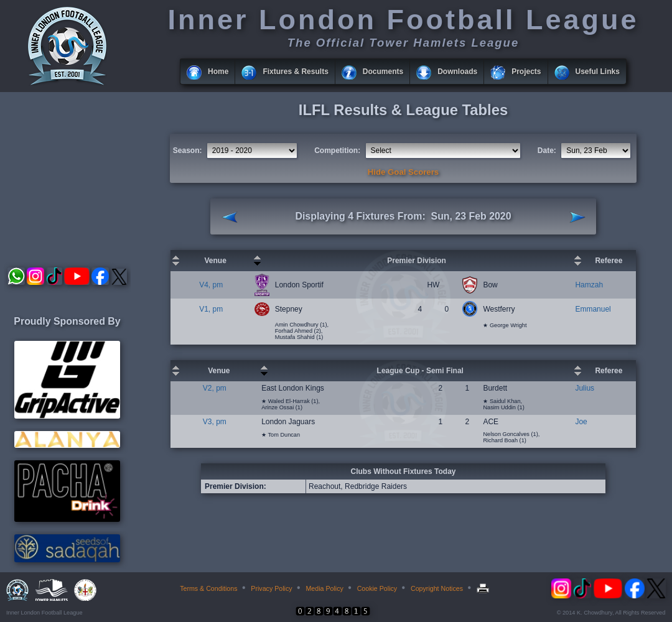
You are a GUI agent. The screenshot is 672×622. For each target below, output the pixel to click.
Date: (547, 151)
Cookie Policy (377, 588)
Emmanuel (593, 309)
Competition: (337, 151)
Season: (188, 151)
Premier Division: (236, 486)
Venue (215, 261)
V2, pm (215, 388)
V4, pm (211, 285)
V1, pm (211, 309)
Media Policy (324, 588)
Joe (581, 422)
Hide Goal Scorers (403, 172)
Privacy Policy (271, 588)
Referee (609, 261)
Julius (585, 388)
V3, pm (215, 422)
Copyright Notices (437, 588)
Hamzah (589, 285)
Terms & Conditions (208, 588)
